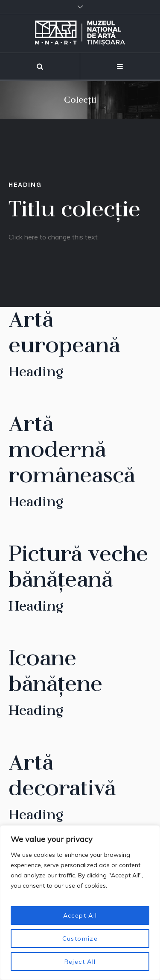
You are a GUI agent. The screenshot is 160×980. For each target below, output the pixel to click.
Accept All (80, 915)
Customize (80, 939)
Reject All (80, 962)
